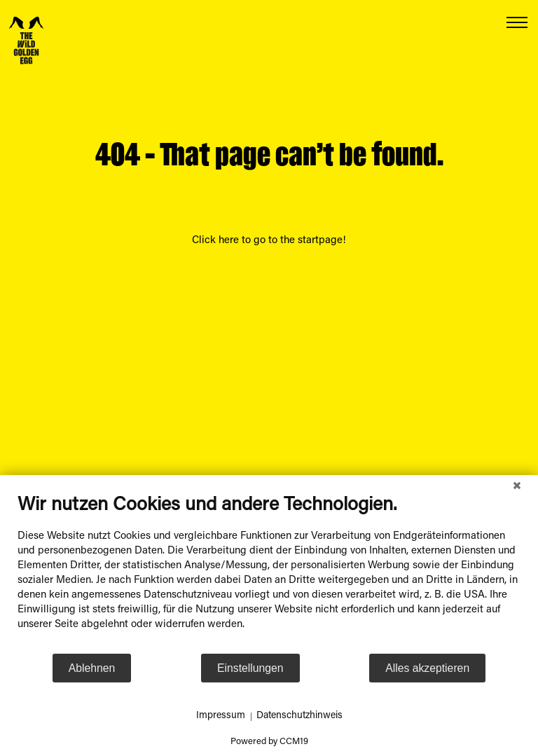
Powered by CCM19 (269, 742)
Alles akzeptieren (427, 668)
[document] (269, 573)
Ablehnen (92, 668)
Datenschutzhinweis (299, 716)
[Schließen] (517, 486)
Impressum (221, 716)
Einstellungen (250, 668)
